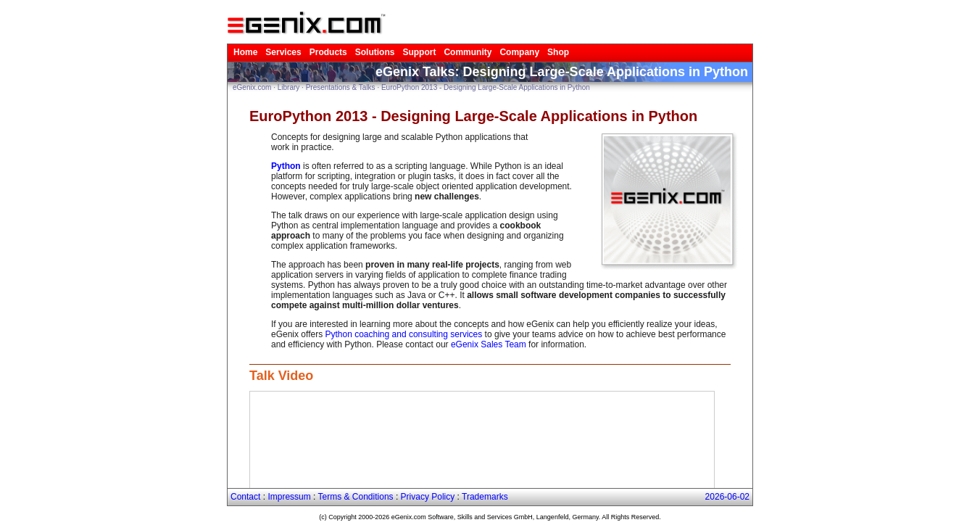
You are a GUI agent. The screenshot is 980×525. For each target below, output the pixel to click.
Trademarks (485, 497)
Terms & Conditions (356, 497)
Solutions (375, 52)
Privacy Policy (428, 497)
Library (289, 87)
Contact (245, 497)
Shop (558, 52)
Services (283, 52)
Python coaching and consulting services (403, 334)
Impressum (289, 497)
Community (468, 52)
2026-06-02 (727, 497)
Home (245, 52)
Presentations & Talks (341, 87)
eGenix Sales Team (489, 344)
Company (519, 52)
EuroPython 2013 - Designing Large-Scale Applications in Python (486, 87)
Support (419, 52)
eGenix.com (252, 87)
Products (328, 52)
